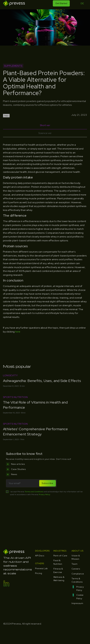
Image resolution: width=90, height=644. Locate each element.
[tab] (45, 125)
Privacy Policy (44, 495)
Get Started (61, 3)
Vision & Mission (76, 557)
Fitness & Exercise (58, 570)
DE (82, 3)
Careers (76, 569)
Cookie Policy (80, 597)
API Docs (40, 556)
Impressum (77, 603)
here (18, 332)
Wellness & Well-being (59, 579)
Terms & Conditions (77, 580)
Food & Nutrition (58, 562)
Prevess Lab (41, 568)
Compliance (78, 574)
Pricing (39, 573)
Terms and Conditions (34, 492)
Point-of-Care (60, 556)
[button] (74, 3)
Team (74, 564)
